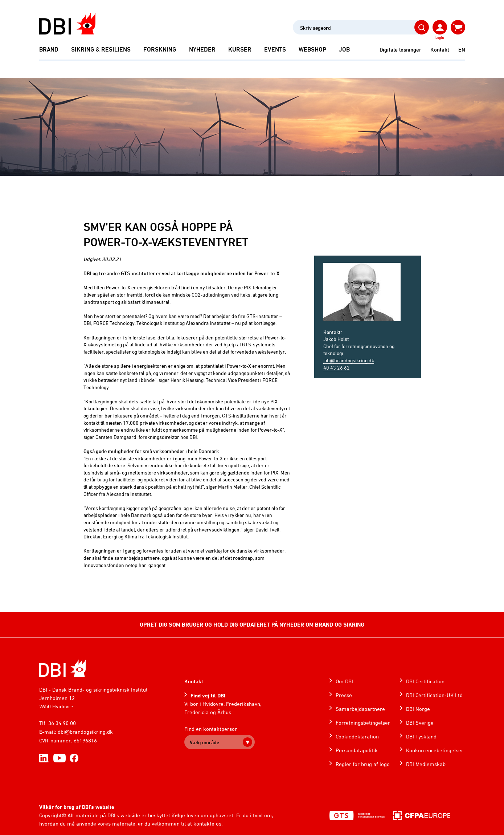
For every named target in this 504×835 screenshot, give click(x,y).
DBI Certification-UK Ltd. (435, 695)
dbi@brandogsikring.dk (85, 732)
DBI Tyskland (421, 736)
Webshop (312, 49)
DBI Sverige (420, 723)
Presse (344, 695)
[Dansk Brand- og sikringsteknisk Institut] (67, 24)
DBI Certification (425, 681)
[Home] (63, 668)
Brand (49, 49)
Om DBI (344, 681)
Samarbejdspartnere (360, 709)
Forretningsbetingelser (363, 723)
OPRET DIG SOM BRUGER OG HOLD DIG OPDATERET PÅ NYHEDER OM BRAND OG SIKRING (252, 624)
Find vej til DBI (208, 695)
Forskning (160, 49)
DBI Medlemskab (426, 764)
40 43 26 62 (337, 368)
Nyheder (202, 49)
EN (462, 50)
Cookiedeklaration (357, 736)
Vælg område (204, 742)
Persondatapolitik (357, 750)
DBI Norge (418, 709)
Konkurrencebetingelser (435, 750)
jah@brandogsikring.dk (349, 360)
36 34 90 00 (62, 723)
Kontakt (440, 50)
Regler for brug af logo (363, 764)
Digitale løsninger (400, 50)
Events (275, 49)
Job (344, 49)
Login (440, 37)
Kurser (240, 49)
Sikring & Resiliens (101, 49)
